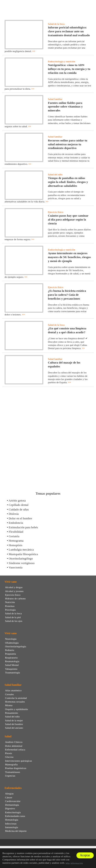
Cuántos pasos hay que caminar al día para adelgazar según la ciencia (68, 219)
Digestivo (10, 808)
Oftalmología (12, 643)
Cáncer (9, 797)
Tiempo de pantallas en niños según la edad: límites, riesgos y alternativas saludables (68, 182)
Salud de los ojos (14, 621)
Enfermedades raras (15, 816)
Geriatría (14, 536)
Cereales (9, 694)
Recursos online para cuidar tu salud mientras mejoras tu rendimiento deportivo (68, 144)
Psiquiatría (10, 654)
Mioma (9, 705)
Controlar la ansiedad (16, 698)
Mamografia (11, 764)
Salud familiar (55, 99)
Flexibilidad (16, 532)
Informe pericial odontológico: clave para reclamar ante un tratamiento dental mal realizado (69, 31)
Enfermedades (13, 788)
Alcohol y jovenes (14, 591)
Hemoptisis (16, 545)
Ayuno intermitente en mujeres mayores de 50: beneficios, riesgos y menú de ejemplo (69, 257)
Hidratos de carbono (15, 598)
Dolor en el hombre (20, 518)
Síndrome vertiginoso (22, 563)
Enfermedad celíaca (15, 750)
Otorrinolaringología (16, 646)
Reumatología (12, 661)
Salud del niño (55, 174)
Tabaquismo (11, 669)
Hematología (12, 820)
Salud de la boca (56, 24)
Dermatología (12, 805)
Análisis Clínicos (14, 742)
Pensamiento (12, 713)
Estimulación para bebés (23, 527)
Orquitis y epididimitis (17, 709)
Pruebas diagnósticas (16, 768)
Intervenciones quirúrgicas (19, 761)
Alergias (9, 794)
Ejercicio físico (56, 212)
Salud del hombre (14, 724)
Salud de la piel (13, 617)
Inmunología (12, 827)
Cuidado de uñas (19, 509)
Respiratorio (11, 658)
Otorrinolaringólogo (21, 558)
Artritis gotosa (17, 500)
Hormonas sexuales (15, 702)
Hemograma (16, 541)
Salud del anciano (14, 728)
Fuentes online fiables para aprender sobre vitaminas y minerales (65, 107)
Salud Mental (12, 665)
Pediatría (10, 650)
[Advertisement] (48, 439)
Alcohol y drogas (14, 587)
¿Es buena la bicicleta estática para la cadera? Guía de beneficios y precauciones (67, 295)
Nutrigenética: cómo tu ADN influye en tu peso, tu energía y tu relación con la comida (69, 69)
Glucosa (9, 757)
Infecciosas (11, 824)
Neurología (11, 639)
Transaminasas (13, 772)
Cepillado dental (19, 505)
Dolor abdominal (14, 746)
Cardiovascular (13, 801)
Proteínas (10, 606)
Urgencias (10, 776)
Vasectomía (16, 567)
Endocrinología (13, 812)
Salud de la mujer (14, 720)
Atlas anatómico (13, 690)
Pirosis (9, 753)
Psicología (10, 610)
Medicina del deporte (16, 831)
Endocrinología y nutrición (62, 61)
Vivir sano (11, 582)
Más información (74, 863)
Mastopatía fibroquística (23, 554)
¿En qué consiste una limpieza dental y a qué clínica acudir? (67, 330)
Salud (8, 736)
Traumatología (12, 672)
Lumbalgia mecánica (21, 550)
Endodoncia (16, 523)
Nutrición (10, 602)
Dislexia (14, 514)
